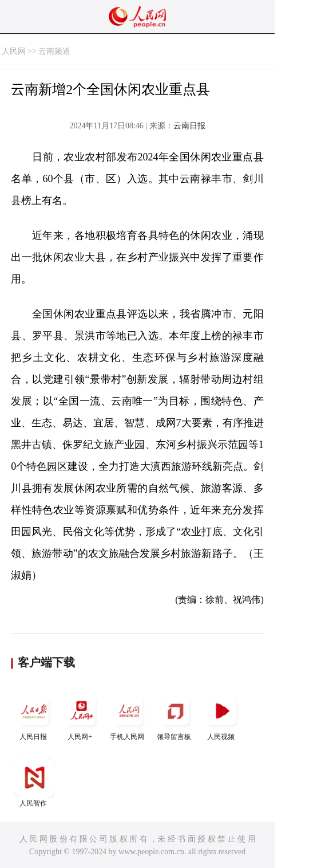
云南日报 (189, 126)
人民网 (14, 51)
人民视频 (222, 716)
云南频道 (54, 51)
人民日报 (34, 716)
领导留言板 (175, 716)
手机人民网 (128, 716)
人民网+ (81, 716)
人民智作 (34, 782)
